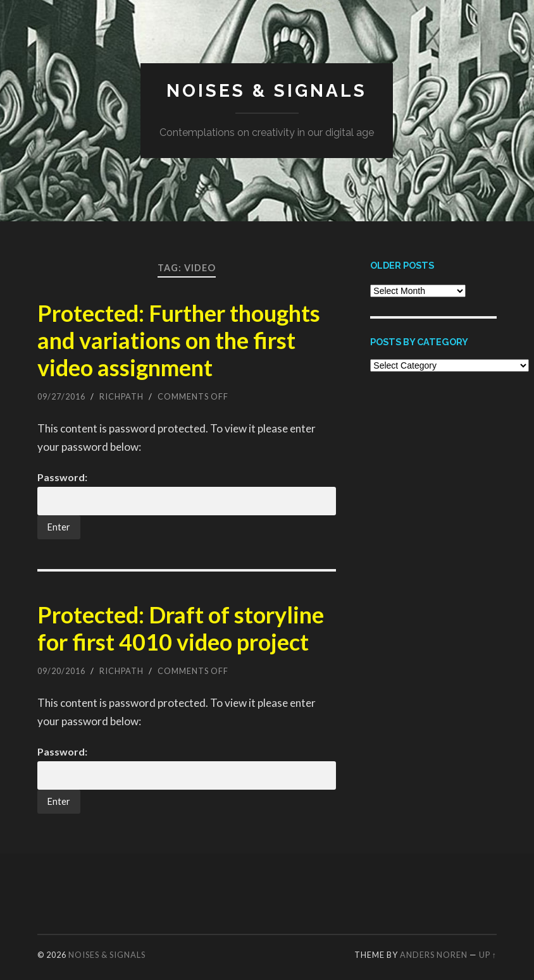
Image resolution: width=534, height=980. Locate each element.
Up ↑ (488, 955)
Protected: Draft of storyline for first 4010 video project (181, 628)
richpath (121, 396)
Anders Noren (434, 955)
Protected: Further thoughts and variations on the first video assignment (179, 340)
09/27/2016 (61, 396)
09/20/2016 (61, 671)
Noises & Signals (267, 91)
